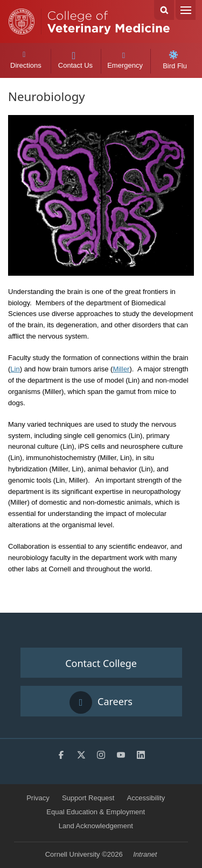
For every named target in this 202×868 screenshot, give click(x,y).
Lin (15, 369)
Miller (121, 369)
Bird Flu (175, 60)
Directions (26, 60)
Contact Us (75, 61)
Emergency (125, 60)
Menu (186, 10)
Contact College (101, 663)
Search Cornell (164, 10)
